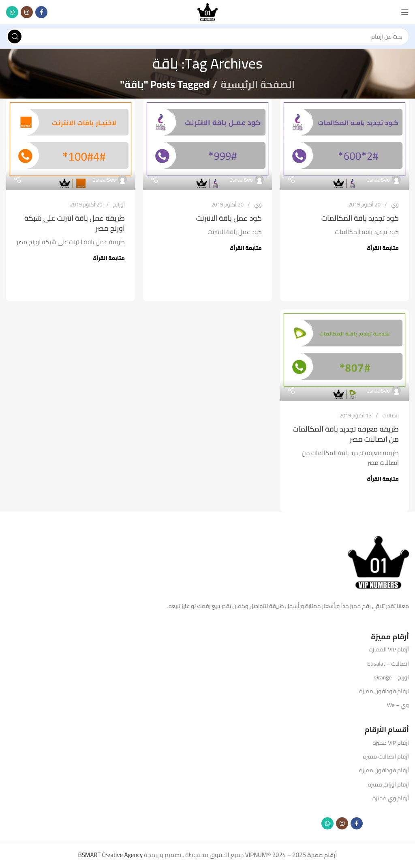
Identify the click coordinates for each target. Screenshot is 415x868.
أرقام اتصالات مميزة (386, 756)
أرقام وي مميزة (391, 798)
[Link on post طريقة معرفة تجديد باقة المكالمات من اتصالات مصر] (344, 355)
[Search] (207, 37)
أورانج (119, 204)
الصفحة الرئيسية (258, 84)
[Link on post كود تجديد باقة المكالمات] (344, 144)
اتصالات (390, 415)
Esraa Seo (378, 180)
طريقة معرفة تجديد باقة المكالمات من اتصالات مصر (346, 434)
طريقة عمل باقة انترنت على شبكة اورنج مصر (75, 223)
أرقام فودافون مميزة (384, 770)
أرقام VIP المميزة (389, 649)
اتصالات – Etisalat (388, 664)
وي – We (398, 705)
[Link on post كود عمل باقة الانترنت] (207, 144)
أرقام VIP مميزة (391, 743)
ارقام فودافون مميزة (384, 691)
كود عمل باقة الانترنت (229, 218)
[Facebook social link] (41, 12)
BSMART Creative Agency (110, 855)
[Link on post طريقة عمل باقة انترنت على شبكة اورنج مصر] (71, 144)
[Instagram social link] (27, 12)
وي (395, 204)
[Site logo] (207, 12)
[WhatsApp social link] (12, 12)
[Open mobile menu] (405, 12)
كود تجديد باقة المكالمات (360, 218)
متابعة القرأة (383, 248)
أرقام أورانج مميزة (388, 784)
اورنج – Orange (392, 677)
